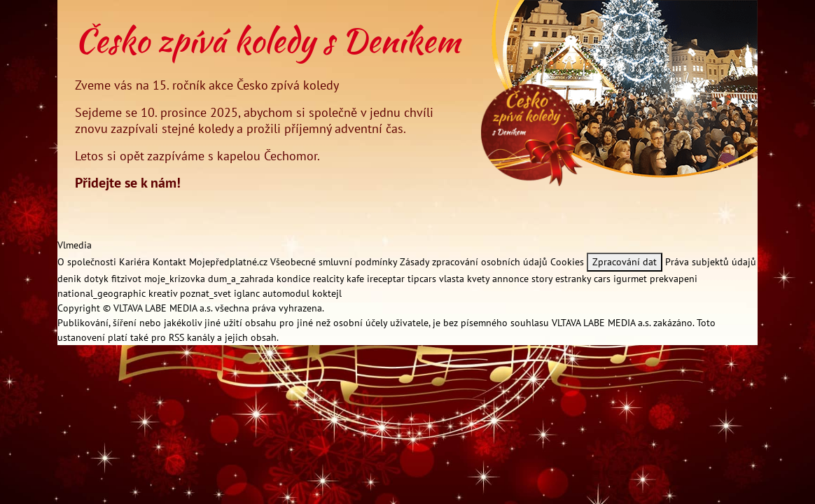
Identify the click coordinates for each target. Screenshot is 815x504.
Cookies (567, 262)
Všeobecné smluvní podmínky (334, 262)
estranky (574, 279)
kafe (357, 279)
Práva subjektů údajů (711, 262)
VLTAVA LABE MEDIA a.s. (163, 308)
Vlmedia (75, 245)
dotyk (98, 279)
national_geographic (103, 293)
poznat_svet (207, 293)
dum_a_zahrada (242, 279)
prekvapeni (674, 279)
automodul (287, 293)
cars (604, 279)
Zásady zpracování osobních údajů (474, 262)
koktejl (327, 293)
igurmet (632, 279)
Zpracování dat (625, 262)
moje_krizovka (176, 279)
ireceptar (387, 279)
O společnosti (87, 262)
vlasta (453, 279)
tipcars (423, 279)
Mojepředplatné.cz (228, 262)
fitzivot (128, 279)
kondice (295, 279)
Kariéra (134, 262)
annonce (512, 279)
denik (71, 279)
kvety (480, 279)
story (543, 279)
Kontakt (169, 262)
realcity (330, 279)
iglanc (248, 293)
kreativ (164, 293)
